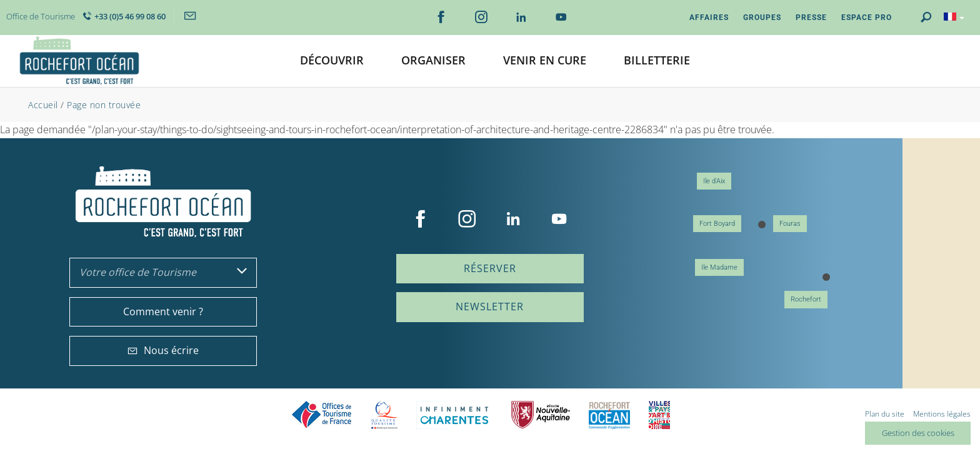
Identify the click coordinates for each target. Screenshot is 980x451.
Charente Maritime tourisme (454, 415)
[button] (332, 61)
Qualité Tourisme (384, 415)
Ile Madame (719, 267)
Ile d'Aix (714, 181)
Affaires (709, 18)
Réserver (490, 268)
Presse (811, 18)
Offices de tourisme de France (322, 415)
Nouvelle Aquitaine (541, 415)
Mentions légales (942, 414)
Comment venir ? (163, 312)
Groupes (762, 18)
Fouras (790, 224)
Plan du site (885, 414)
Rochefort (806, 299)
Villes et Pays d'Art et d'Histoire (659, 415)
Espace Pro (867, 18)
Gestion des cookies (918, 433)
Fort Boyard (717, 224)
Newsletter (490, 307)
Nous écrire (163, 350)
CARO (609, 415)
